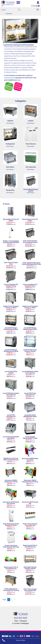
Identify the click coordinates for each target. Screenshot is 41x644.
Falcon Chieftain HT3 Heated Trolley (30, 285)
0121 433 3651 (21, 618)
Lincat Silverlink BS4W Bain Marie (11, 437)
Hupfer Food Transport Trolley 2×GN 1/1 (11, 307)
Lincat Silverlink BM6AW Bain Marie (30, 416)
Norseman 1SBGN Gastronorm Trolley (11, 481)
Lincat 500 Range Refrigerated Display (11, 350)
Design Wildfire (20, 640)
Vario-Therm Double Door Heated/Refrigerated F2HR (11, 265)
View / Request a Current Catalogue (20, 622)
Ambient (10, 121)
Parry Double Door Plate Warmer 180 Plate (11, 546)
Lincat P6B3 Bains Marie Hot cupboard (11, 394)
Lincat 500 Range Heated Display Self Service (30, 329)
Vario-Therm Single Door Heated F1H (30, 590)
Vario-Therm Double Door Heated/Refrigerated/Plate (31, 263)
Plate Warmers (31, 144)
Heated (31, 121)
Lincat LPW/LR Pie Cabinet (11, 372)
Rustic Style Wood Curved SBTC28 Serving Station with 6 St (11, 590)
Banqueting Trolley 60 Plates (11, 220)
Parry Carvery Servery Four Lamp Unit (30, 524)
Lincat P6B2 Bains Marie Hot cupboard (30, 372)
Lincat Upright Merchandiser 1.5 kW (30, 437)
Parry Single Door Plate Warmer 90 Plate (11, 524)
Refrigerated (10, 144)
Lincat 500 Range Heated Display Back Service (11, 329)
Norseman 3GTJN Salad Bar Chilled (11, 503)
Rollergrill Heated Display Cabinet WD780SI (30, 568)
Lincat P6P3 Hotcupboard (11, 416)
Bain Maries (10, 167)
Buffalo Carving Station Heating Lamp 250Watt (11, 242)
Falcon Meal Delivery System (31, 190)
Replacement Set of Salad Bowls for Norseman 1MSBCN (30, 547)
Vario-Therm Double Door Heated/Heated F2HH (30, 242)
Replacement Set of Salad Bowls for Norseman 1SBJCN (11, 568)
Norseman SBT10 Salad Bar (30, 503)
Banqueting (10, 190)
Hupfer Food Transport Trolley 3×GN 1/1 (30, 307)
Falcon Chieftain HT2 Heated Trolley (11, 285)
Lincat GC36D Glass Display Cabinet (30, 350)
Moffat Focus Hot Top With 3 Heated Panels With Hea (11, 460)
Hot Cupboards (31, 167)
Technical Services (9, 78)
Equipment (9, 14)
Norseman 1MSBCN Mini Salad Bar (30, 459)
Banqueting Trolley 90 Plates (30, 220)
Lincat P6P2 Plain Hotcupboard (30, 394)
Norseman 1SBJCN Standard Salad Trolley (30, 481)
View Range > (10, 123)
